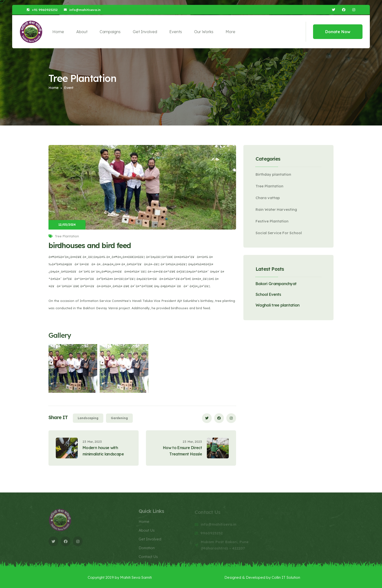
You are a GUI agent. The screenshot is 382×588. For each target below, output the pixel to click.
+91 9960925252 (45, 10)
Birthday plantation (273, 174)
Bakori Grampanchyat (276, 284)
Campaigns (110, 32)
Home (58, 32)
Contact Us (148, 558)
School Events (268, 294)
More (230, 32)
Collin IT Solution (286, 577)
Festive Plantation (272, 221)
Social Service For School (279, 233)
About (82, 32)
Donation (147, 550)
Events (176, 32)
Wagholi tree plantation (277, 305)
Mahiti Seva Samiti (136, 577)
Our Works (204, 32)
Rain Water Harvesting (276, 209)
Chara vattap (268, 198)
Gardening (119, 418)
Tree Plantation (269, 186)
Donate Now (338, 32)
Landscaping (88, 418)
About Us (147, 532)
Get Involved (145, 32)
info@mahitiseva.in (85, 10)
